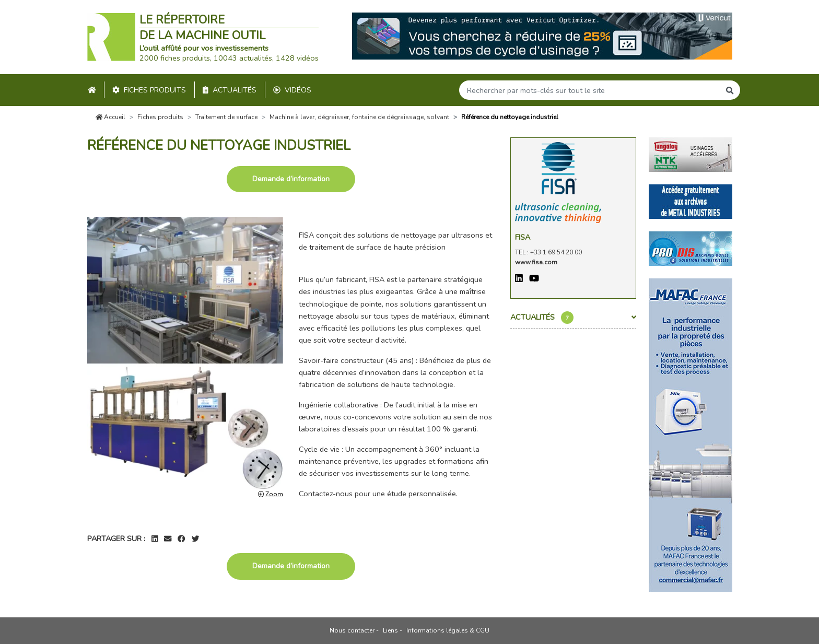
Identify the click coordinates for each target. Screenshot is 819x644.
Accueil (111, 117)
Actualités (230, 90)
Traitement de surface (226, 117)
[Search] (590, 90)
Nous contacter (352, 630)
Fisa (523, 237)
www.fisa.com (536, 262)
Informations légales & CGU (448, 630)
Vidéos (292, 90)
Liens (390, 630)
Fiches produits (149, 90)
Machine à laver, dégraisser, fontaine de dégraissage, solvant (359, 117)
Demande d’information (291, 179)
